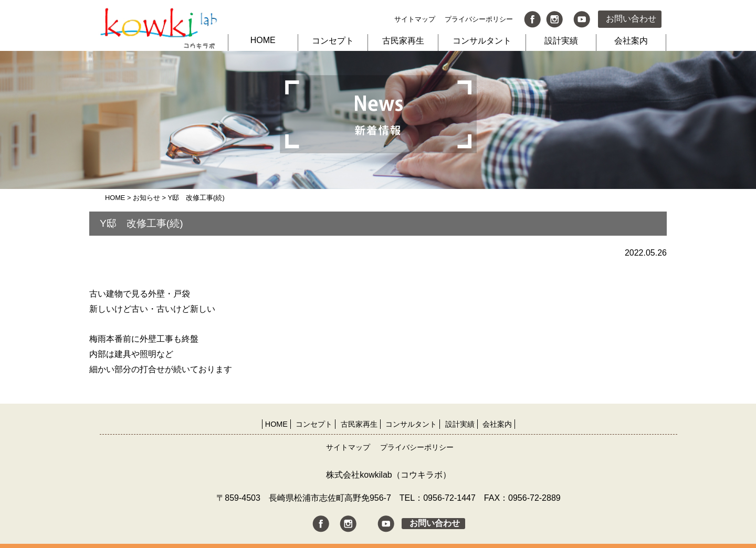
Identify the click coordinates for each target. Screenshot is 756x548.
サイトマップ (415, 19)
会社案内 (631, 41)
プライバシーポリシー (479, 19)
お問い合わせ (631, 19)
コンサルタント (482, 41)
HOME (263, 40)
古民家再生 (403, 41)
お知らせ (146, 198)
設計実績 (561, 41)
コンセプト (333, 41)
